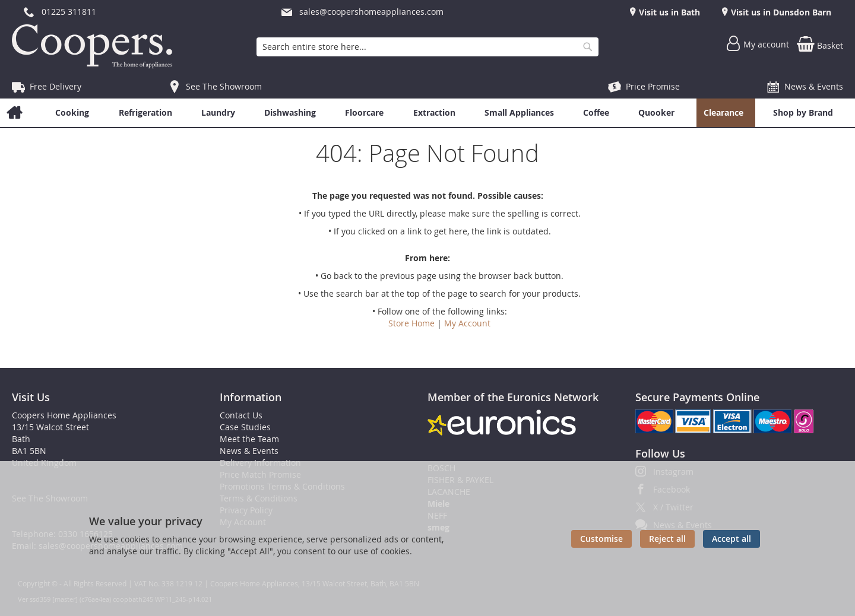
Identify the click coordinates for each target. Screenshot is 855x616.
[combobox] (427, 47)
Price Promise (653, 86)
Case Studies (245, 427)
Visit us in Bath (668, 12)
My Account (467, 323)
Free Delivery (56, 86)
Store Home (411, 323)
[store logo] (95, 46)
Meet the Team (249, 439)
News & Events (814, 86)
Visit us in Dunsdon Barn (780, 12)
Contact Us (241, 415)
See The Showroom (224, 86)
